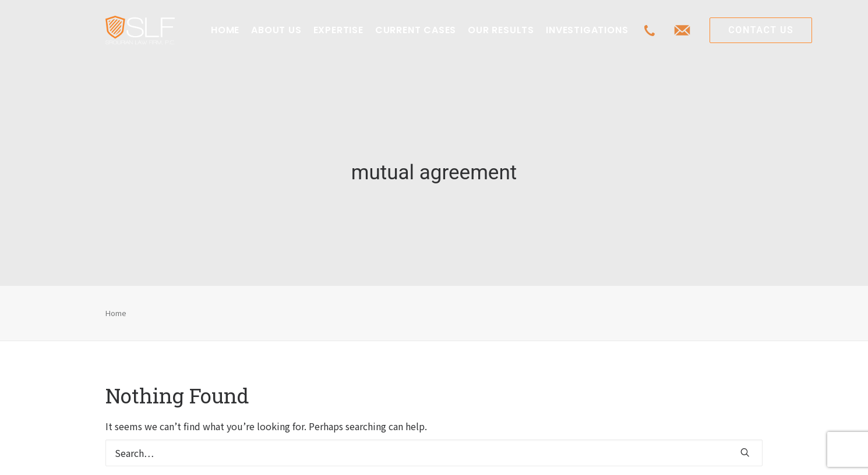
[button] (745, 443)
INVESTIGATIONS (587, 30)
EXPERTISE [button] (338, 30)
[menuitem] (225, 30)
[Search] (434, 444)
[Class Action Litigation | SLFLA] (140, 30)
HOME (225, 30)
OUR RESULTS (501, 30)
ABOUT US (276, 30)
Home (116, 303)
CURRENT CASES (416, 30)
